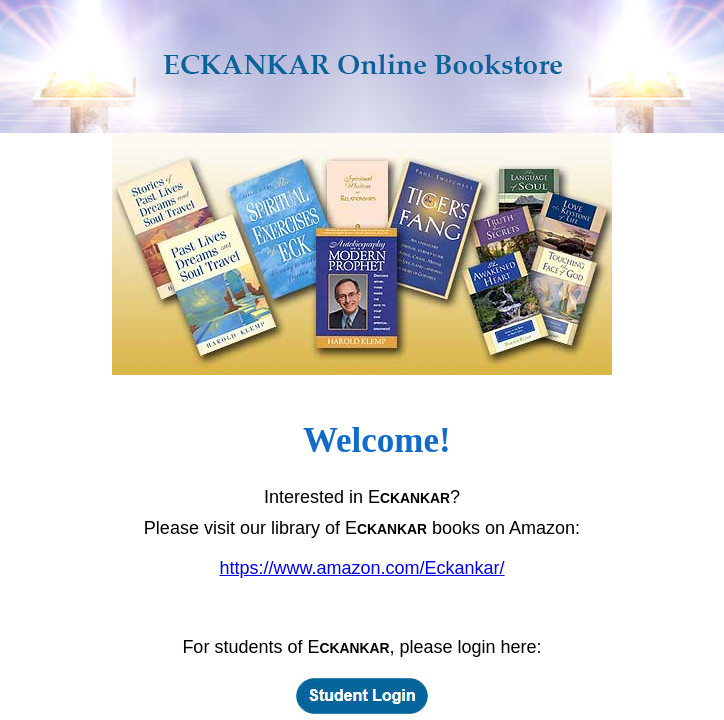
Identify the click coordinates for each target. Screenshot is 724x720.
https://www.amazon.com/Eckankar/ (361, 568)
